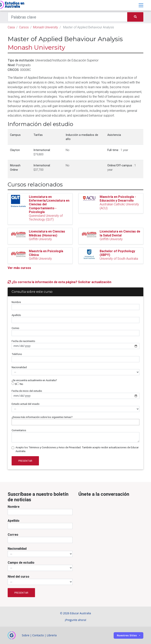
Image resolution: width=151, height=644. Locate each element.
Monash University (46, 27)
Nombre (16, 302)
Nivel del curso (18, 576)
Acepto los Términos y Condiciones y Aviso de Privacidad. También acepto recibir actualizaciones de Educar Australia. (77, 449)
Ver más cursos (19, 268)
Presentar (25, 461)
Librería (52, 635)
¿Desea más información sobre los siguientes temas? (42, 417)
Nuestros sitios (127, 635)
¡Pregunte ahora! (76, 620)
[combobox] (75, 422)
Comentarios (19, 430)
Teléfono (17, 354)
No (20, 384)
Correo (15, 328)
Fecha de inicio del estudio (27, 391)
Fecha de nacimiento (23, 341)
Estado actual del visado (26, 404)
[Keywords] (68, 17)
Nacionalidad (19, 367)
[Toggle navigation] (141, 5)
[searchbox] (14, 422)
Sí (14, 384)
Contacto (38, 635)
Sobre (26, 635)
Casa (11, 27)
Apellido (16, 315)
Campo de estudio (21, 562)
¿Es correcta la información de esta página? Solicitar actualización (59, 282)
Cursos (24, 27)
